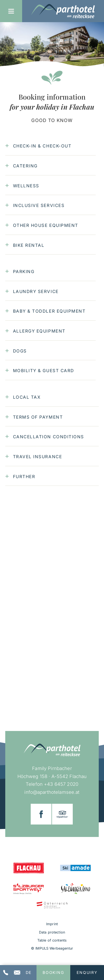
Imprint (52, 924)
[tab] (50, 146)
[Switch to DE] (28, 973)
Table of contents (52, 940)
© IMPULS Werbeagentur (52, 948)
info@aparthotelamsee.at (52, 792)
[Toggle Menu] (11, 11)
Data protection (52, 932)
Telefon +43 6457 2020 (52, 784)
